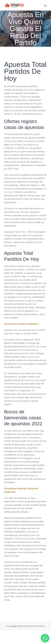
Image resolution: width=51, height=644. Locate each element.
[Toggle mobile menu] (45, 6)
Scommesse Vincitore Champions (21, 324)
